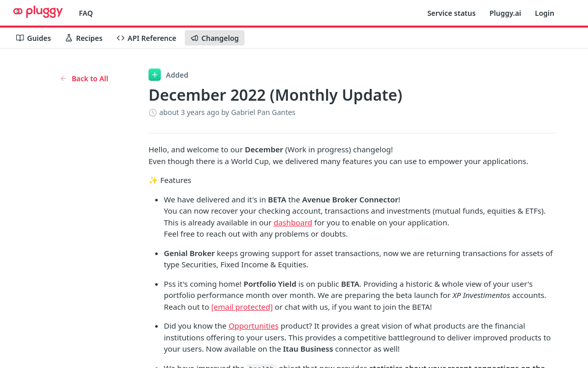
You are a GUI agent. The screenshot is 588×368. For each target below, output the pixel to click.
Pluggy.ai (505, 13)
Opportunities (254, 326)
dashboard (293, 222)
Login (545, 13)
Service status (451, 13)
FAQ (86, 13)
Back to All (84, 78)
